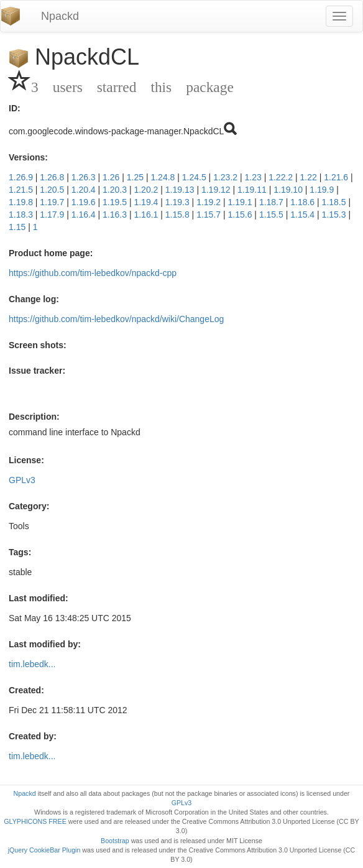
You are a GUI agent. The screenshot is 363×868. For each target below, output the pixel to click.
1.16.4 (84, 215)
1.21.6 (336, 177)
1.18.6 (302, 202)
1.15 (17, 227)
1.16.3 (115, 215)
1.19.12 (216, 190)
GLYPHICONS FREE (35, 821)
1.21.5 (21, 190)
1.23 (253, 177)
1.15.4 (302, 215)
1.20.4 (84, 190)
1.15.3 (334, 215)
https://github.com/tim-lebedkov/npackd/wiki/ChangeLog (116, 319)
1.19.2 (209, 202)
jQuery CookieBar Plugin (44, 850)
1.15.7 (209, 215)
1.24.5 (194, 177)
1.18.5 (334, 202)
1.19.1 (240, 202)
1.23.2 (225, 177)
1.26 (111, 177)
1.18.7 (271, 202)
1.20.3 (115, 190)
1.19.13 (180, 190)
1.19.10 (288, 190)
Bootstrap (115, 841)
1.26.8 (52, 177)
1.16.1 (146, 215)
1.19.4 (146, 202)
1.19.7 (52, 202)
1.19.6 (84, 202)
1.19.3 (177, 202)
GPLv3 (22, 480)
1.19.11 (252, 190)
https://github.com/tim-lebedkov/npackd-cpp (93, 273)
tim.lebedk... (32, 664)
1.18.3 (21, 215)
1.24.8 (163, 177)
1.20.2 (146, 190)
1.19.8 (21, 202)
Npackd (60, 16)
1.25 (135, 177)
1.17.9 (52, 215)
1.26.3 (84, 177)
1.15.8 (177, 215)
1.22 (309, 177)
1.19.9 (322, 190)
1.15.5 (271, 215)
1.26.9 (21, 177)
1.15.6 (240, 215)
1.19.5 (115, 202)
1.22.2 (281, 177)
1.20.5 (52, 190)
